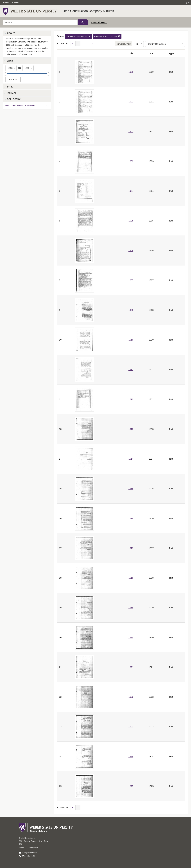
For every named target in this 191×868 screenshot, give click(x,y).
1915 (131, 489)
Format (12, 93)
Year (10, 61)
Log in (187, 3)
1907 (131, 280)
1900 (131, 72)
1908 (131, 310)
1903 (131, 161)
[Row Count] (139, 44)
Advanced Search (99, 22)
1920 (131, 637)
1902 (131, 131)
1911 (131, 369)
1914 (131, 459)
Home (6, 3)
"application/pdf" (78, 36)
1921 (131, 667)
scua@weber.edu (28, 853)
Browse (15, 3)
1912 (131, 399)
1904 (131, 191)
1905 (131, 221)
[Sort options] (165, 44)
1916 (131, 518)
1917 (131, 548)
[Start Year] (11, 68)
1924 (131, 756)
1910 (131, 340)
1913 (131, 429)
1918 (131, 578)
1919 (131, 608)
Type (10, 87)
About (11, 33)
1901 (131, 102)
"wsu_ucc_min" (107, 36)
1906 (131, 250)
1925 (131, 786)
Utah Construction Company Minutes (88, 11)
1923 (131, 727)
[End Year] (28, 68)
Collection (14, 99)
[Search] (40, 22)
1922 (131, 697)
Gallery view (125, 44)
